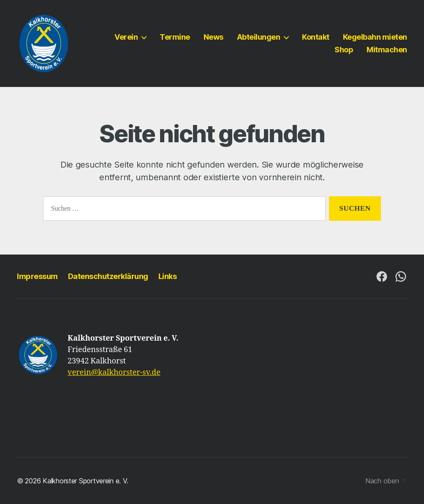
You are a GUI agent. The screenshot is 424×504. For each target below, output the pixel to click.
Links (168, 276)
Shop (344, 50)
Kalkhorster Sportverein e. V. (85, 481)
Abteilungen (259, 37)
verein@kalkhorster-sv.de (114, 373)
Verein (126, 37)
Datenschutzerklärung (108, 276)
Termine (175, 37)
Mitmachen (387, 50)
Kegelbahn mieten (375, 37)
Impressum (37, 276)
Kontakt (316, 37)
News (213, 37)
